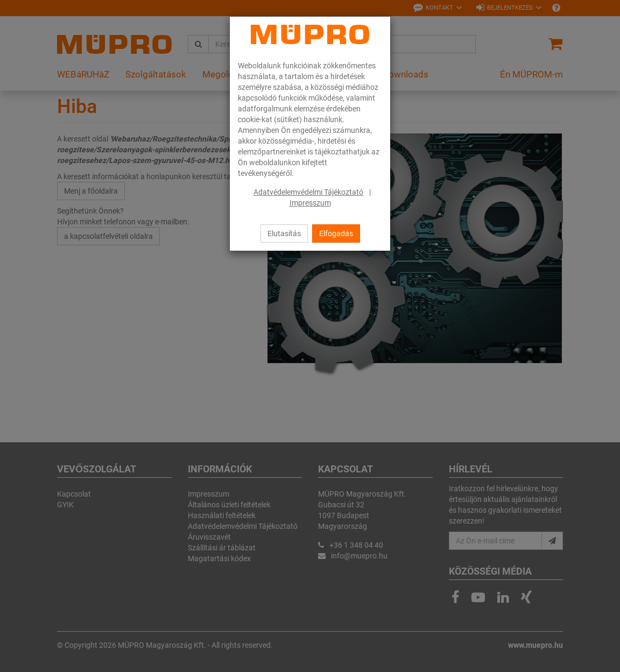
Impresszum (310, 203)
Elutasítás (284, 234)
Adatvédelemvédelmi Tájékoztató (308, 192)
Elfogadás (336, 234)
